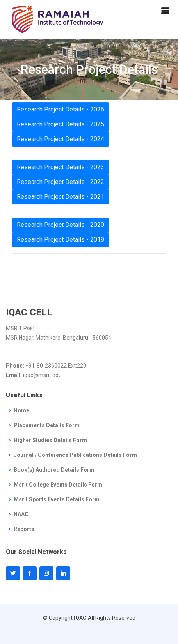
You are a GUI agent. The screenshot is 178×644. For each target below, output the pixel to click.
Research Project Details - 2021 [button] (61, 198)
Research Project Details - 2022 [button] (61, 183)
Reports (24, 529)
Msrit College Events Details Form (58, 485)
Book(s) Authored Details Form (54, 470)
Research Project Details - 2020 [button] (61, 226)
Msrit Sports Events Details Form (57, 499)
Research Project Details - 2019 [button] (61, 241)
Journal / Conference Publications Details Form (75, 455)
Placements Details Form (47, 425)
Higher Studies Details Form (50, 440)
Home (21, 410)
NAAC (21, 514)
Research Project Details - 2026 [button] (61, 111)
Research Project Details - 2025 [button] (61, 125)
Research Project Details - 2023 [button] (61, 168)
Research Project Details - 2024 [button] (61, 140)
